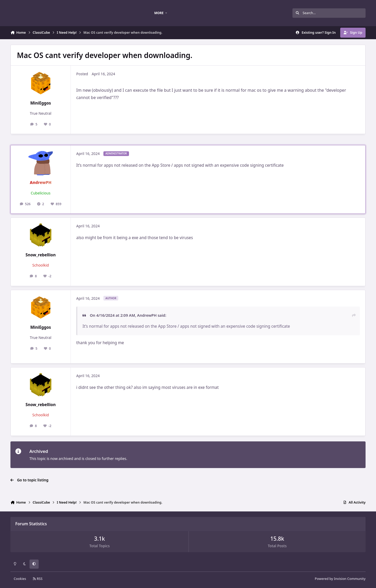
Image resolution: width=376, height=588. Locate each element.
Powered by (340, 579)
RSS (38, 579)
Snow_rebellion (41, 255)
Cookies (20, 579)
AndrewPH (41, 183)
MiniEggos (41, 103)
